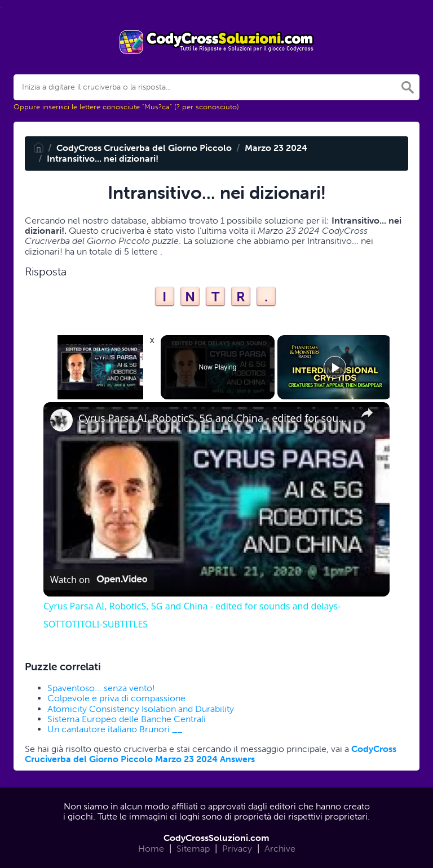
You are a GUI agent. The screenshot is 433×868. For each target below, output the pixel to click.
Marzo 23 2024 (276, 148)
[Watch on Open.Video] (99, 580)
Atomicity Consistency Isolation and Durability (141, 709)
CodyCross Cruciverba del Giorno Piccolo (144, 148)
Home (151, 849)
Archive (280, 849)
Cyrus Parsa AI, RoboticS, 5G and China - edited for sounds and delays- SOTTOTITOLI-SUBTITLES (215, 418)
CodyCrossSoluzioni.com (216, 838)
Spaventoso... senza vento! (101, 688)
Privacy (237, 849)
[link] (61, 420)
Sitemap (193, 849)
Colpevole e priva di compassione (116, 698)
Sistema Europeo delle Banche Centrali (127, 719)
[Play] (335, 367)
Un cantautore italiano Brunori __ (115, 729)
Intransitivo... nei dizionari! (103, 159)
